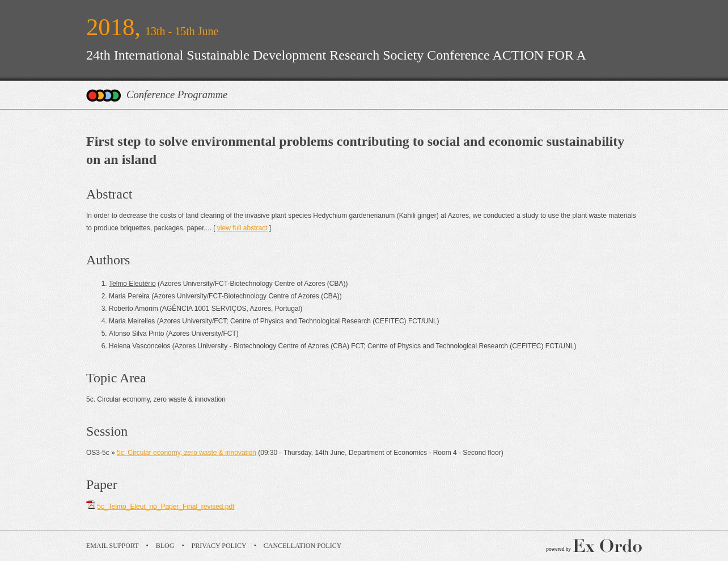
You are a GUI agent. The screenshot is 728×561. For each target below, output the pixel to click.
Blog (165, 546)
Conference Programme (177, 94)
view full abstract (242, 228)
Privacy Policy (219, 546)
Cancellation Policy (303, 546)
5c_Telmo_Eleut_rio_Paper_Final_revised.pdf (166, 507)
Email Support (113, 546)
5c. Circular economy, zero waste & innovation (187, 453)
